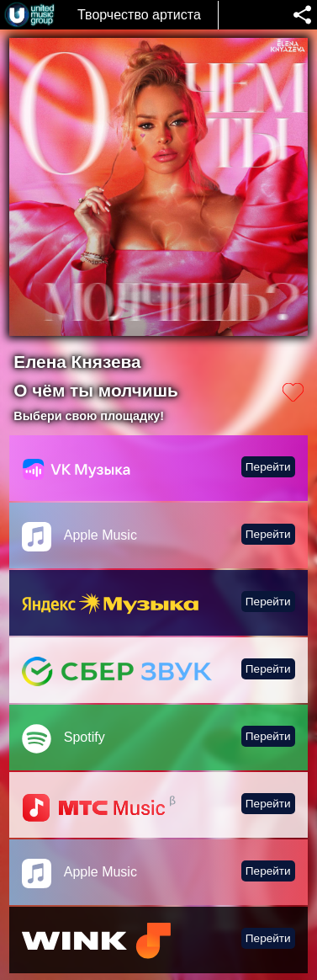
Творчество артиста (139, 15)
